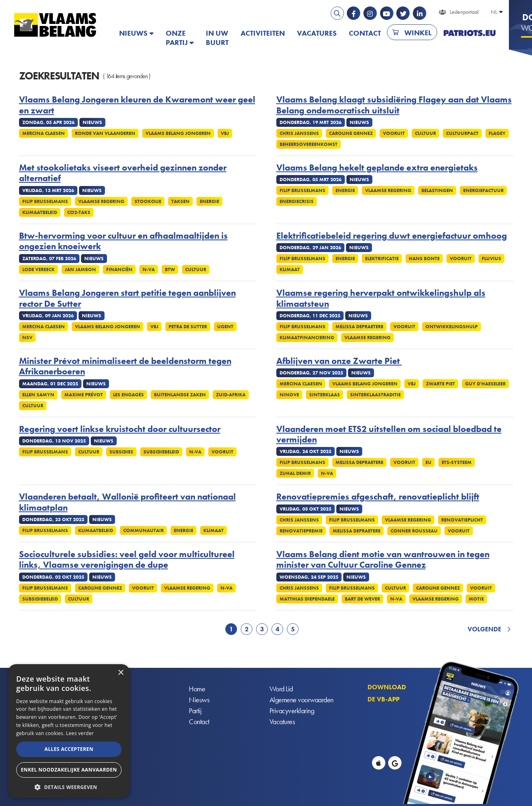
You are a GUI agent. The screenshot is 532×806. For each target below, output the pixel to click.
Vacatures (317, 33)
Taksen (181, 201)
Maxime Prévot (84, 395)
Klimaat (290, 269)
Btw (170, 269)
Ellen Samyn (38, 395)
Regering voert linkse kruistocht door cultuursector (120, 429)
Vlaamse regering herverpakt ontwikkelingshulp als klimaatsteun (381, 298)
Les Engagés (128, 395)
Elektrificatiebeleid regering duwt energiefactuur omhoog (392, 236)
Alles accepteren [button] (69, 749)
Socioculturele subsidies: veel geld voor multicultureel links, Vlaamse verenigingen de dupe (127, 560)
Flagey (497, 133)
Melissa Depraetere (359, 327)
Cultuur (425, 133)
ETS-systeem (457, 462)
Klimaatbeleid (40, 212)
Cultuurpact (462, 133)
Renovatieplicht (462, 520)
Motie (476, 599)
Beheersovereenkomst (309, 144)
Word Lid (281, 689)
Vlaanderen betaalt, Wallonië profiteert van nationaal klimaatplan (127, 502)
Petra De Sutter (188, 327)
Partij (195, 711)
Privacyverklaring (292, 711)
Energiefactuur (483, 190)
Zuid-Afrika (231, 395)
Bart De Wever (362, 599)
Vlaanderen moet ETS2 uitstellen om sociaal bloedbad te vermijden (389, 435)
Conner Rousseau (414, 531)
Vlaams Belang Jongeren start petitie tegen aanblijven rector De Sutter (127, 298)
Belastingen (437, 190)
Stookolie (148, 201)
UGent (225, 327)
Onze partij (177, 38)
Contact (365, 33)
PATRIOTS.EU (470, 33)
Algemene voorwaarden (301, 700)
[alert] (69, 731)
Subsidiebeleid (161, 452)
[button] (69, 786)
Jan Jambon (80, 269)
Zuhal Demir (295, 473)
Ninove (289, 395)
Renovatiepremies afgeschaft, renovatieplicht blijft (378, 497)
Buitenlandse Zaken (180, 395)
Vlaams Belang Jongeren (178, 133)
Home (197, 689)
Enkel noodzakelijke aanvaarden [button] (69, 770)
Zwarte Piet (440, 384)
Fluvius (491, 259)
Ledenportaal (464, 12)
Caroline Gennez (351, 133)
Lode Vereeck (38, 269)
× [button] (121, 673)
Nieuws (133, 33)
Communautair (143, 530)
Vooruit (394, 133)
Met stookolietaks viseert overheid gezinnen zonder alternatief (123, 173)
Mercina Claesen (44, 133)
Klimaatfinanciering (307, 338)
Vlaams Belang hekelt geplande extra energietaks (377, 168)
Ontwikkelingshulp (452, 327)
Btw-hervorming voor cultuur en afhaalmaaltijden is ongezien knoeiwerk (123, 241)
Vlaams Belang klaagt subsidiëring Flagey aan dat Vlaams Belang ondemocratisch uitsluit (394, 105)
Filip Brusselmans (45, 201)
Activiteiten (263, 33)
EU (428, 462)
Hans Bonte (424, 259)
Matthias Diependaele (307, 599)
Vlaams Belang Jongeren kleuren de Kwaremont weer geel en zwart (137, 105)
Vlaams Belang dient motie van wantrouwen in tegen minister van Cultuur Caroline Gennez (383, 560)
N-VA (149, 269)
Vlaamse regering (101, 201)
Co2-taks (79, 212)
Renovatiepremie (301, 531)
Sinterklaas (325, 395)
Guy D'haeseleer (485, 384)
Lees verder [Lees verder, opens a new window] (80, 733)
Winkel (418, 33)
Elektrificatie (382, 259)
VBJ (225, 133)
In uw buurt (217, 38)
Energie (209, 201)
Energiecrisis (297, 201)
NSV (27, 338)
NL (494, 12)
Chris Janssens (299, 133)
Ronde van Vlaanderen (105, 133)
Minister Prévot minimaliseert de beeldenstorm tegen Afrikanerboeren (125, 367)
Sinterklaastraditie (375, 395)
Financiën (119, 269)
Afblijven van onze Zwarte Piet (339, 361)
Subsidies (121, 452)
